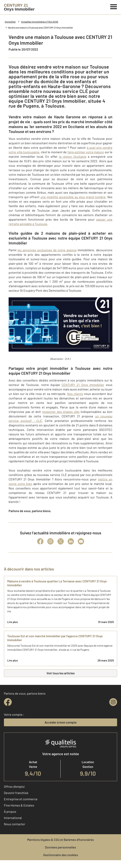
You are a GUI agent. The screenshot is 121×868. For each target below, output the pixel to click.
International (13, 818)
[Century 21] (19, 7)
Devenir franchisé (16, 793)
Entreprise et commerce (21, 799)
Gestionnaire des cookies (61, 855)
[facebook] (8, 702)
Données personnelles (60, 847)
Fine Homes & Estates (19, 805)
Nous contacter (15, 824)
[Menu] (114, 6)
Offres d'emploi (14, 786)
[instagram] (113, 702)
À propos (10, 811)
